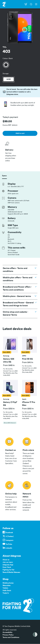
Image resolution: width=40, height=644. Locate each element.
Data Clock (7, 567)
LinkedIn (9, 548)
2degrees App (8, 565)
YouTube (9, 544)
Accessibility (7, 632)
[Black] (6, 65)
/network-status (29, 496)
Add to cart (20, 133)
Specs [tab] (4, 176)
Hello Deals (7, 591)
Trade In (6, 593)
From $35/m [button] (9, 409)
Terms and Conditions (11, 637)
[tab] (11, 356)
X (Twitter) (10, 536)
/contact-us (11, 456)
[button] (11, 345)
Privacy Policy (8, 635)
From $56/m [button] (28, 409)
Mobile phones (8, 583)
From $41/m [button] (28, 362)
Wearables (7, 586)
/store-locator (29, 456)
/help (11, 496)
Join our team (8, 562)
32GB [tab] (9, 79)
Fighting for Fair (8, 570)
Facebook (9, 533)
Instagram (10, 540)
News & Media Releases (11, 572)
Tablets (5, 588)
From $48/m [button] (9, 365)
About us (6, 560)
